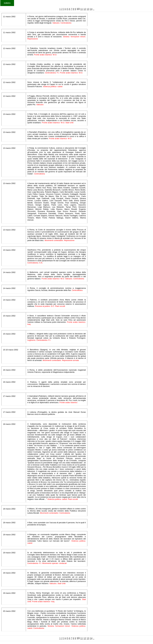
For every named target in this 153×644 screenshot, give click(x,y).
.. (94, 9)
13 (88, 9)
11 (82, 9)
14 (91, 9)
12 (85, 9)
